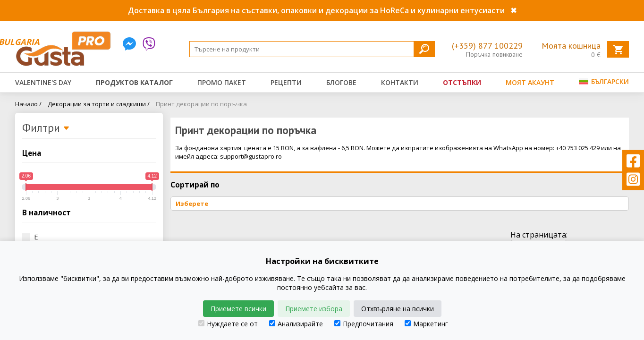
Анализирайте (296, 324)
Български (604, 81)
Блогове (341, 82)
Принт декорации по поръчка (201, 104)
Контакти (400, 82)
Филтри (46, 128)
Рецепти (286, 82)
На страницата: (539, 235)
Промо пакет (222, 82)
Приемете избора (314, 309)
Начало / (28, 104)
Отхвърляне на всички (398, 309)
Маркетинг (426, 324)
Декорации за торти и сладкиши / (99, 104)
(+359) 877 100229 (487, 46)
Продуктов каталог (134, 82)
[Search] (312, 49)
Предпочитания (364, 324)
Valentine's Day (43, 82)
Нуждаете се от (228, 324)
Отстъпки (462, 82)
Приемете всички (238, 309)
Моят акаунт (530, 82)
